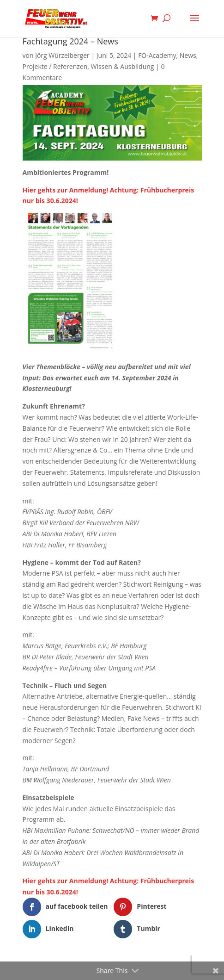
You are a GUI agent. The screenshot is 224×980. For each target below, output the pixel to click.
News (188, 55)
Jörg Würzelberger (62, 55)
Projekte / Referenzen (55, 66)
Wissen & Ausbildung (123, 66)
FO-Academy (157, 55)
